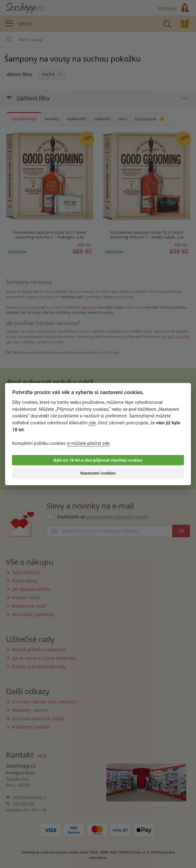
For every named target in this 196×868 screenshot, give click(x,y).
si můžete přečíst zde (88, 443)
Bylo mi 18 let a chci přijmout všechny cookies (98, 460)
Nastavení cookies (98, 473)
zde (92, 423)
